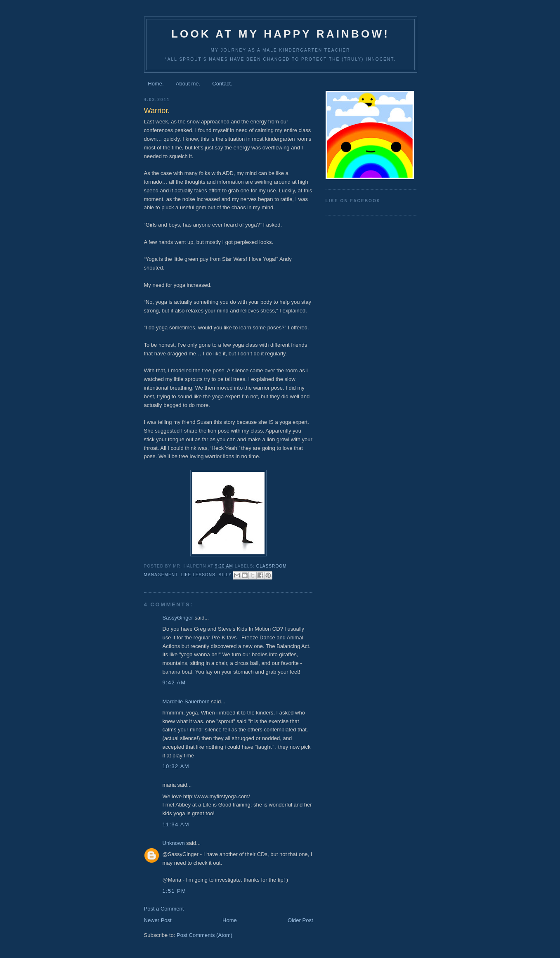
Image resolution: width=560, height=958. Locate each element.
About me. (188, 84)
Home (230, 920)
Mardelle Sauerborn (186, 701)
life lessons (198, 575)
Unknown (174, 843)
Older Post (300, 920)
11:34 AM (176, 824)
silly (225, 575)
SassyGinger (178, 618)
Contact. (222, 84)
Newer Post (158, 920)
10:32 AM (176, 766)
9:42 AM (174, 682)
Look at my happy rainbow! (280, 34)
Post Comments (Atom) (204, 935)
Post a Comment (164, 909)
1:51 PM (175, 891)
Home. (156, 84)
